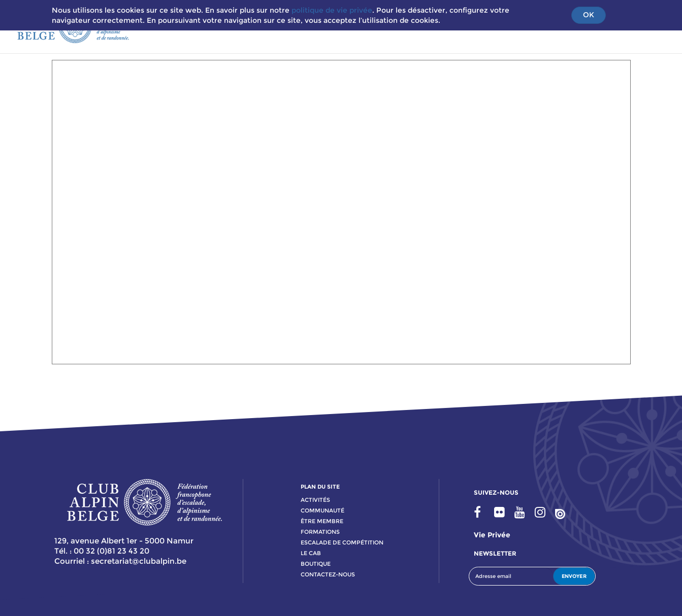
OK (589, 15)
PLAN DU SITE (320, 487)
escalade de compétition (342, 542)
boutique (316, 564)
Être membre (322, 521)
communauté (322, 510)
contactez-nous (328, 574)
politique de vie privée (332, 10)
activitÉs (315, 500)
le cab (311, 553)
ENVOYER (574, 576)
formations (320, 532)
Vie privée (492, 535)
